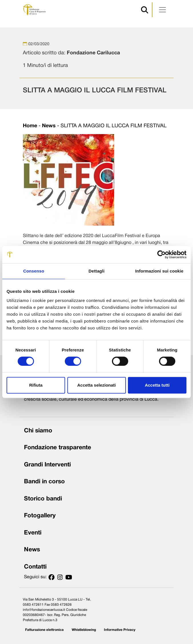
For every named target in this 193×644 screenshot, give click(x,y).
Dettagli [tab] (96, 271)
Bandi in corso (44, 482)
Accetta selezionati (96, 385)
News (49, 126)
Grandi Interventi (47, 465)
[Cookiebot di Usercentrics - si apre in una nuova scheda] (161, 255)
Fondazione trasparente (58, 448)
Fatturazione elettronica (44, 630)
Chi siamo (38, 431)
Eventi (33, 533)
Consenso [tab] (34, 271)
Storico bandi (43, 499)
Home (30, 126)
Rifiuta (36, 385)
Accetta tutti (157, 385)
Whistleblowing (84, 630)
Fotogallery (40, 516)
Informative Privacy (120, 630)
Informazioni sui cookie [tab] (159, 271)
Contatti (35, 567)
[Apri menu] (162, 10)
